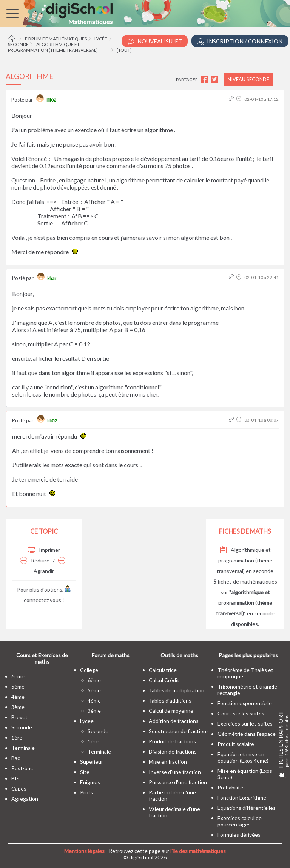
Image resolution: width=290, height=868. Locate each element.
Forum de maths (111, 655)
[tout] (124, 50)
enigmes (90, 782)
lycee (87, 721)
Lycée (101, 39)
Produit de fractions (172, 741)
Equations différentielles (247, 808)
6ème (18, 676)
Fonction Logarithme (242, 798)
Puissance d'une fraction (178, 782)
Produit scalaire (236, 744)
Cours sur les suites (241, 713)
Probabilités (232, 787)
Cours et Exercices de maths (42, 658)
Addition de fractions (174, 721)
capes (19, 788)
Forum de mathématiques (56, 39)
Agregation (25, 799)
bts (15, 778)
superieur (92, 762)
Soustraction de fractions (179, 731)
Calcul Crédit (164, 680)
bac (16, 758)
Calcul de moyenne (171, 711)
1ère (17, 737)
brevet (19, 717)
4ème (18, 697)
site (85, 772)
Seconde (18, 44)
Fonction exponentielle (245, 703)
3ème (18, 707)
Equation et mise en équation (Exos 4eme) (243, 757)
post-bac (22, 768)
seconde (22, 727)
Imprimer (44, 550)
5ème (18, 687)
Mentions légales (84, 851)
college (89, 670)
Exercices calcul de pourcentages (240, 821)
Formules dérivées (239, 835)
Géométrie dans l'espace (247, 734)
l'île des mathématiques (198, 851)
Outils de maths (179, 655)
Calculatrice (163, 670)
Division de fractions (173, 751)
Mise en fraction (168, 762)
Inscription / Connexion (240, 41)
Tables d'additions (170, 700)
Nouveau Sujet (155, 41)
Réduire (35, 560)
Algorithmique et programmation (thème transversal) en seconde (245, 560)
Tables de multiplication (177, 690)
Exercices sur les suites (245, 724)
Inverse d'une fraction (175, 772)
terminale (23, 748)
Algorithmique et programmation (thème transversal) (53, 47)
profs (86, 792)
